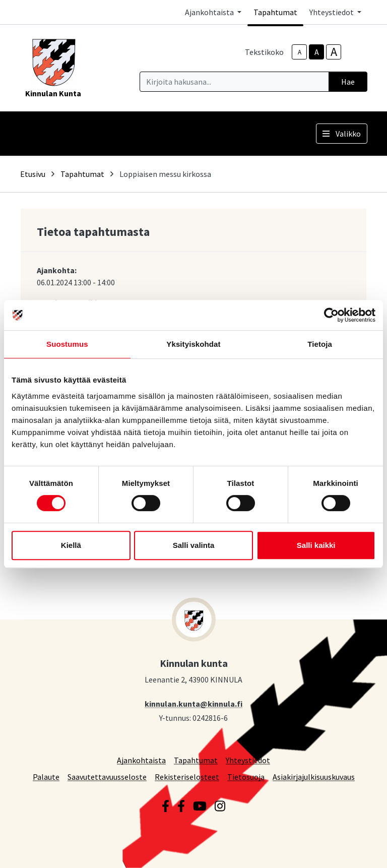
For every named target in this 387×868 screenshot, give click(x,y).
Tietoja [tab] (320, 344)
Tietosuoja (246, 777)
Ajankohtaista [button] (210, 12)
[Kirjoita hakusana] (234, 82)
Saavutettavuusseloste (107, 777)
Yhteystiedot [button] (332, 12)
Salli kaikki (316, 545)
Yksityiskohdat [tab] (193, 344)
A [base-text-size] (317, 52)
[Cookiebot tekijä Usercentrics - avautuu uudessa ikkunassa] (331, 315)
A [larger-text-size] (334, 52)
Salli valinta (194, 545)
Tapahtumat (275, 12)
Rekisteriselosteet (187, 777)
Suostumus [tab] (67, 344)
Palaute (46, 777)
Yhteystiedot (248, 760)
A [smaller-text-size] (300, 52)
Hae (348, 82)
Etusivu (33, 174)
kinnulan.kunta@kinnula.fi (193, 703)
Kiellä (71, 545)
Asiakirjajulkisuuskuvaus (314, 777)
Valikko (342, 134)
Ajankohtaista (141, 760)
